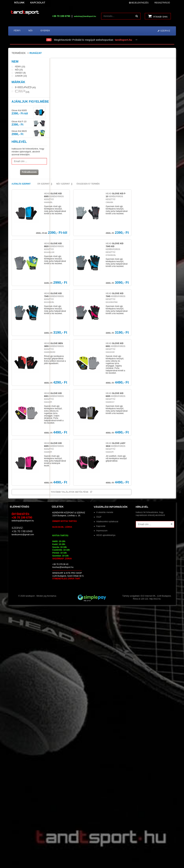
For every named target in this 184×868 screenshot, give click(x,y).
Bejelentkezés (139, 3)
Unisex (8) (20, 73)
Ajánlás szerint (62, 63)
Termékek (19, 53)
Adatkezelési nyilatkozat (107, 401)
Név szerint (104, 63)
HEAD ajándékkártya (106, 415)
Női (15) (19, 70)
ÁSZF (99, 396)
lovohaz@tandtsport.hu (63, 446)
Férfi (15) (20, 67)
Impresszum (102, 410)
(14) (22, 92)
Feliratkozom (29, 172)
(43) (26, 88)
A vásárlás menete (105, 392)
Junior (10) (21, 76)
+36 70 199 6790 (61, 16)
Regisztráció (162, 3)
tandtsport (30, 475)
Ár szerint (85, 63)
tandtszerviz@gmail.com (23, 414)
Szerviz (164, 31)
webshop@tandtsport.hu (23, 400)
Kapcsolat (101, 405)
